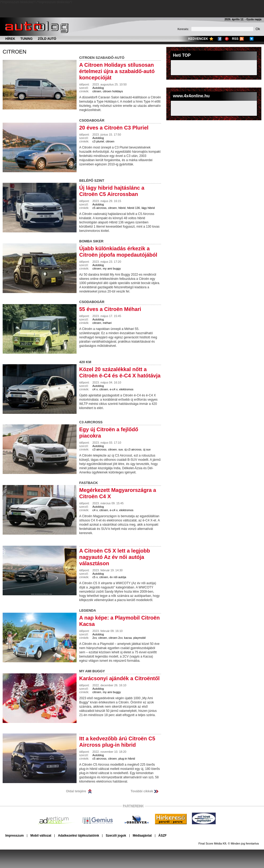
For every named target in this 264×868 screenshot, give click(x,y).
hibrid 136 (134, 208)
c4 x (95, 389)
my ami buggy (112, 268)
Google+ (227, 39)
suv (120, 449)
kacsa (128, 638)
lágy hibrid (148, 208)
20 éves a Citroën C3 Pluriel (114, 128)
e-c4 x (114, 389)
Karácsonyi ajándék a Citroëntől (119, 678)
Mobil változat (41, 836)
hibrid (122, 208)
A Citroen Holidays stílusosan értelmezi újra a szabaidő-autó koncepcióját (117, 71)
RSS (235, 39)
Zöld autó (47, 39)
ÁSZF (162, 836)
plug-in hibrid (127, 759)
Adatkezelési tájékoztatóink (78, 836)
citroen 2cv (116, 638)
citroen (15, 52)
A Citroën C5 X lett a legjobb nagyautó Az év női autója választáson (115, 557)
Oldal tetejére (76, 791)
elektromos (126, 389)
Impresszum (15, 836)
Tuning (26, 39)
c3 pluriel (98, 141)
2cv (95, 638)
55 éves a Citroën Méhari (110, 309)
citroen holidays (113, 91)
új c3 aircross (133, 449)
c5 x (95, 577)
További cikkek (142, 791)
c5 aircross (99, 208)
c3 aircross (99, 449)
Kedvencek (198, 39)
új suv (147, 449)
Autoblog (98, 88)
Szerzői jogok (116, 836)
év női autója (118, 577)
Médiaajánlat (142, 836)
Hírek (10, 39)
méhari (107, 323)
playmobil (139, 638)
